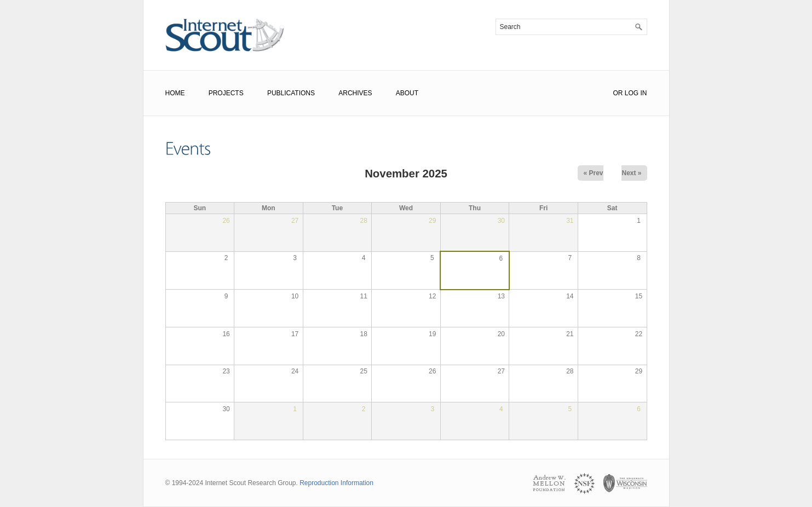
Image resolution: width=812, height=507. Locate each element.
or (618, 93)
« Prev (593, 173)
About (407, 93)
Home (175, 93)
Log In (636, 93)
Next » (631, 173)
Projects (226, 93)
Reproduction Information (336, 483)
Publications (291, 93)
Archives (355, 93)
